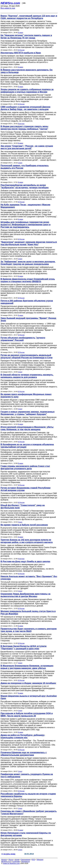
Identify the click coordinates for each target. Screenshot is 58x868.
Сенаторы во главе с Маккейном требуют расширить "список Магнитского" (29, 812)
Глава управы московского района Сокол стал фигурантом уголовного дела (25, 467)
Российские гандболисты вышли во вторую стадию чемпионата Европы (28, 795)
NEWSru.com (10, 3)
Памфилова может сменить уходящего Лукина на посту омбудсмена (27, 775)
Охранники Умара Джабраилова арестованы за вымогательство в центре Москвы (26, 595)
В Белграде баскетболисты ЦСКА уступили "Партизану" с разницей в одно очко (24, 647)
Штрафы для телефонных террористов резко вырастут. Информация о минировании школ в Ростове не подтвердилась (26, 225)
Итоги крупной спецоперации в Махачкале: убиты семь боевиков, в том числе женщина (27, 428)
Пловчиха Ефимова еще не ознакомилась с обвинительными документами (24, 754)
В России (21, 50)
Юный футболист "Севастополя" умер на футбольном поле (23, 507)
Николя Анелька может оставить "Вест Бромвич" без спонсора (29, 578)
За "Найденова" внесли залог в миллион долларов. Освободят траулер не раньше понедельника (28, 263)
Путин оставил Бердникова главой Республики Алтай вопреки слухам (26, 489)
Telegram (40, 860)
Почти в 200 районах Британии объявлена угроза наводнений (27, 302)
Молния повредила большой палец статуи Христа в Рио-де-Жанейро (28, 613)
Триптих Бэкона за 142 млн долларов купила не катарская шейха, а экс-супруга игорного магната (27, 541)
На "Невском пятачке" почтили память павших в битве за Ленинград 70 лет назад (26, 37)
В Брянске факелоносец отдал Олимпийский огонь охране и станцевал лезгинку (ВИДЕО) (28, 280)
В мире (21, 33)
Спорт (20, 163)
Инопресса (26, 861)
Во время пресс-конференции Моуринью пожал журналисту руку (26, 396)
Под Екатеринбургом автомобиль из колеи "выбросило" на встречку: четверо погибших (25, 186)
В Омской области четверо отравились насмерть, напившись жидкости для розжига (27, 376)
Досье (11, 860)
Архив (17, 860)
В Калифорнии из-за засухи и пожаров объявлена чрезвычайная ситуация (27, 446)
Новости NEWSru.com (11, 863)
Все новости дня (8, 8)
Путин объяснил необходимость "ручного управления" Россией (23, 339)
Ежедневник (26, 860)
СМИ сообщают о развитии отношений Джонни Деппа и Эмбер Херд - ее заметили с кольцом (25, 108)
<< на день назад (8, 854)
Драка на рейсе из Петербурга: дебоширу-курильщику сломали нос (23, 736)
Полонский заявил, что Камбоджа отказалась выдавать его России (25, 167)
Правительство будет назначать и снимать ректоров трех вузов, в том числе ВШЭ (29, 630)
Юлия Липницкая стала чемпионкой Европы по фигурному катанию (26, 834)
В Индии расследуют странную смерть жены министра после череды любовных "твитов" (24, 128)
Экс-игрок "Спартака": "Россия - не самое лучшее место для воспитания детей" (27, 147)
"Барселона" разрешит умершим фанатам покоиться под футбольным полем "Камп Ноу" (29, 243)
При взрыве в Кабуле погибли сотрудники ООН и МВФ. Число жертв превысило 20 (27, 715)
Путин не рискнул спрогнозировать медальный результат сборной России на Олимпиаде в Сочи (27, 356)
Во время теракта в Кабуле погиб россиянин (24, 525)
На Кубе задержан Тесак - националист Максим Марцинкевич (25, 206)
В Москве (16, 861)
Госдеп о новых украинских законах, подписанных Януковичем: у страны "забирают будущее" (28, 413)
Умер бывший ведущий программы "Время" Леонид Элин (28, 319)
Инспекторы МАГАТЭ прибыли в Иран (21, 53)
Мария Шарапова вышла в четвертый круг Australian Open (29, 697)
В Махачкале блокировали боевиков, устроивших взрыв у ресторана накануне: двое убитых (27, 667)
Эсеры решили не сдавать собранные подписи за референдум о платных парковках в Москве (27, 91)
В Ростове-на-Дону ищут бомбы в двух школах (25, 561)
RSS (33, 860)
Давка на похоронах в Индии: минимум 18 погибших (28, 683)
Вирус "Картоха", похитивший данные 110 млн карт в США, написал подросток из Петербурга (29, 17)
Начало (4, 860)
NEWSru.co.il (6, 861)
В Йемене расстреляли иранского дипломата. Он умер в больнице (27, 71)
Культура (21, 124)
